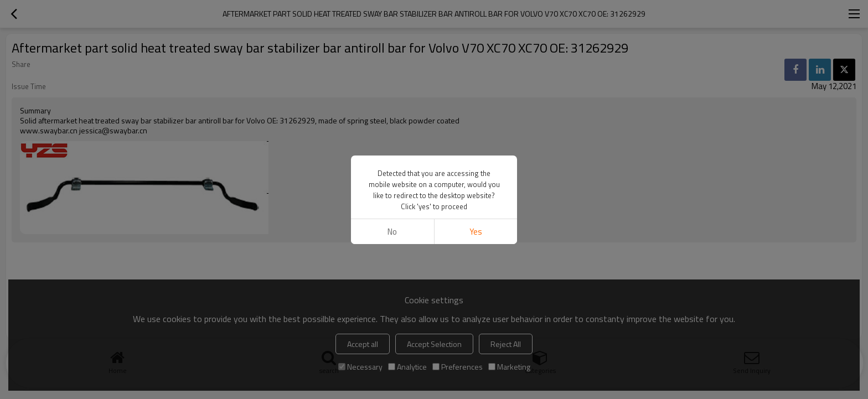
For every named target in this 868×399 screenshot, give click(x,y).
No (392, 232)
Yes (476, 232)
